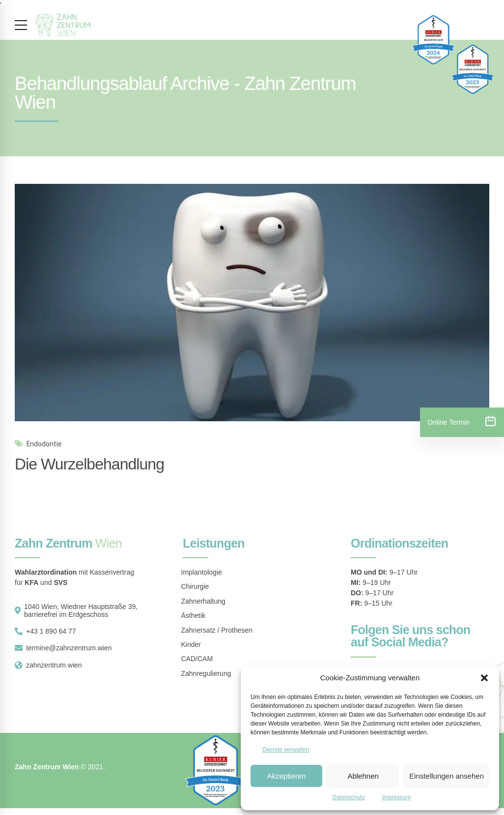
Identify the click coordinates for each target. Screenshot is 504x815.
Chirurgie (195, 586)
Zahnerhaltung (203, 601)
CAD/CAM (197, 659)
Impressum (396, 797)
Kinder (191, 644)
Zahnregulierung (206, 673)
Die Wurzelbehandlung (89, 464)
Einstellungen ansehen (447, 776)
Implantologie (202, 572)
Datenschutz (349, 797)
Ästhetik (194, 615)
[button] (484, 678)
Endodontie (44, 444)
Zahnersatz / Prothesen (217, 630)
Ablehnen (363, 776)
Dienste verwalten (286, 750)
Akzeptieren (286, 776)
